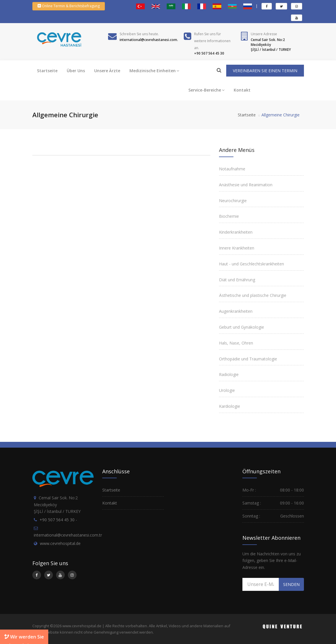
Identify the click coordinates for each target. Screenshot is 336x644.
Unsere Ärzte (107, 71)
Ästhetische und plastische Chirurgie (253, 295)
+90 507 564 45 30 (57, 520)
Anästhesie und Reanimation (246, 185)
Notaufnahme (232, 169)
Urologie (227, 390)
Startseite (47, 71)
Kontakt (242, 90)
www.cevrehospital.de (60, 543)
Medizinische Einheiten (154, 71)
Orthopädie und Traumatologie (248, 359)
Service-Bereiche (206, 90)
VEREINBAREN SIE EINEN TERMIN (265, 71)
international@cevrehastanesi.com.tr (68, 535)
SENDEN (291, 584)
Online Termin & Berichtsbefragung (69, 6)
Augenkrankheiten (236, 311)
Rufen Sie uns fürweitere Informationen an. (212, 41)
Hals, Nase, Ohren (236, 343)
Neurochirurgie (233, 201)
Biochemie (229, 216)
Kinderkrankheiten (236, 232)
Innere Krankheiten (237, 248)
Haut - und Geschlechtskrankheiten (251, 264)
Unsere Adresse (264, 34)
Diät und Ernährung (237, 280)
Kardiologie (230, 406)
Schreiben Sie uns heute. (139, 34)
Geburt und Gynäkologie (242, 327)
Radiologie (229, 374)
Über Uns (76, 71)
